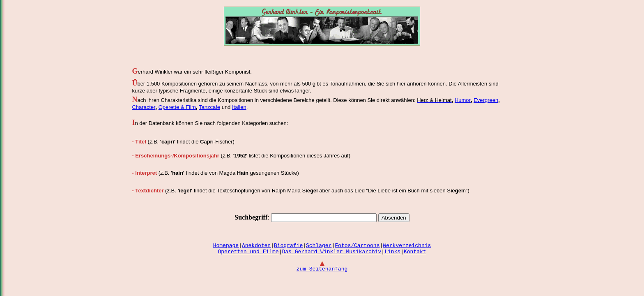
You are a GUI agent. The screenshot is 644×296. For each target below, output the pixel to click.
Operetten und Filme (248, 252)
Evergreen (486, 100)
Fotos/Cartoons (357, 246)
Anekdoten (256, 246)
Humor (463, 100)
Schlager (319, 246)
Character (144, 107)
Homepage (226, 246)
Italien (239, 107)
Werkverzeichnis (407, 246)
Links (392, 252)
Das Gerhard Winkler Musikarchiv (331, 252)
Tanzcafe (209, 107)
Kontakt (415, 252)
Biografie (288, 246)
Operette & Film (177, 107)
